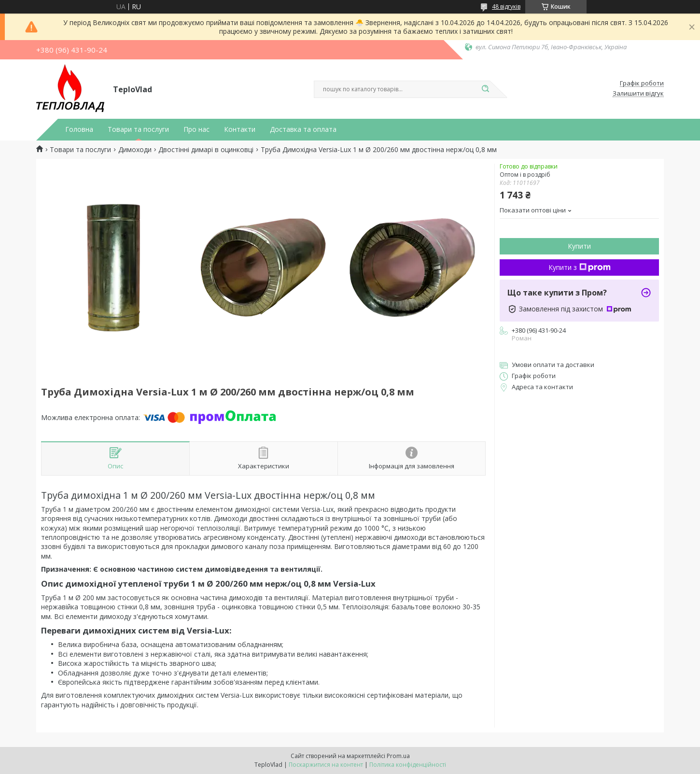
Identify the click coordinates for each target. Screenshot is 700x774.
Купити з (580, 267)
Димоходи (135, 150)
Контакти (240, 129)
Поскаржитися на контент (326, 765)
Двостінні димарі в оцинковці (206, 150)
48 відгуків (506, 7)
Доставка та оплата (303, 129)
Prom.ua (398, 756)
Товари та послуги (138, 129)
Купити (579, 246)
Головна (79, 129)
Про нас (196, 129)
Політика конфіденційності (408, 765)
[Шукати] (485, 89)
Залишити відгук (638, 94)
